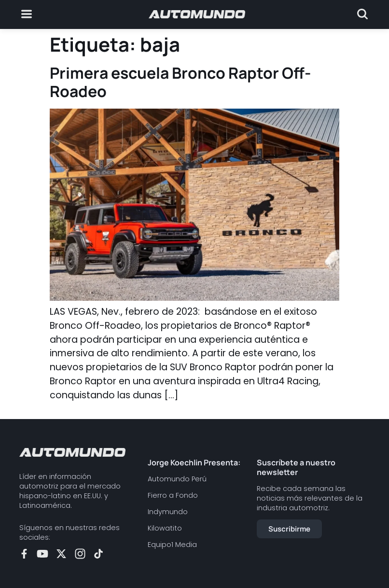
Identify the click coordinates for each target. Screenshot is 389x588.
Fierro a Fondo (173, 495)
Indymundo (168, 512)
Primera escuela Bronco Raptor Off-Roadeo (180, 82)
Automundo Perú (177, 479)
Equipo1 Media (172, 545)
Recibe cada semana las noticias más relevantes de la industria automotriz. (310, 498)
